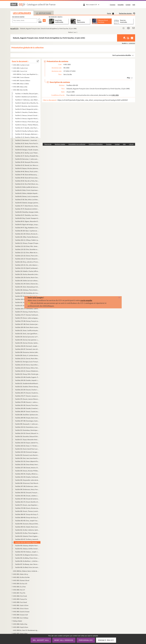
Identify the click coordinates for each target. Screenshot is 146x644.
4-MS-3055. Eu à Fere (19, 587)
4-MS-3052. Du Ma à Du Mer (21, 577)
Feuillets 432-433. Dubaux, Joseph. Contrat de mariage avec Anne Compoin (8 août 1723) (27, 552)
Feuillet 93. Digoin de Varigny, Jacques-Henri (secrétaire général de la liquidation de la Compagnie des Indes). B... (27, 224)
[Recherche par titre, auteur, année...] (25, 21)
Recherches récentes (127, 13)
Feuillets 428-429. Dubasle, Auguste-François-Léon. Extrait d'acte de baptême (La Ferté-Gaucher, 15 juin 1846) (27, 542)
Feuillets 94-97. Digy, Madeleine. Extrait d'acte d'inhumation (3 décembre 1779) (27, 228)
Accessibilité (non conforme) (77, 144)
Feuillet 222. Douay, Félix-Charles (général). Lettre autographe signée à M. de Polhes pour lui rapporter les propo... (27, 374)
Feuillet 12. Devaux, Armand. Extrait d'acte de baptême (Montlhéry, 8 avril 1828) (27, 115)
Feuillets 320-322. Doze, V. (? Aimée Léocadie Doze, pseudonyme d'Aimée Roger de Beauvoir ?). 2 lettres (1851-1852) (27, 446)
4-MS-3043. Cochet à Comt (21, 65)
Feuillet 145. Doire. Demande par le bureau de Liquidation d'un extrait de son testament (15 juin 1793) (27, 287)
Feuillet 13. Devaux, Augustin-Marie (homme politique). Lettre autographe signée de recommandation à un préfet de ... (27, 118)
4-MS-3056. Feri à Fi (19, 590)
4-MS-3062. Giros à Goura (21, 608)
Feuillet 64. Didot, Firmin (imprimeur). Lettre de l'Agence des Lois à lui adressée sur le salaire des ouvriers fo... (27, 190)
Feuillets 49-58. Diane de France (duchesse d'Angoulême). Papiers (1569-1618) (27, 178)
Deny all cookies (64, 640)
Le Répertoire (44, 13)
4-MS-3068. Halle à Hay (20, 624)
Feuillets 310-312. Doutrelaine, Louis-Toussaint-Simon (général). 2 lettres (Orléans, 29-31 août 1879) (27, 427)
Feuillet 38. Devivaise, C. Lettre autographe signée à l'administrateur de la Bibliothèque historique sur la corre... (27, 159)
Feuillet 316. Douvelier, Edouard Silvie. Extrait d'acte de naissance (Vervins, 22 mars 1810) (27, 436)
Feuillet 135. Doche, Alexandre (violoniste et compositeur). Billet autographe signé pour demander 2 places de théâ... (27, 274)
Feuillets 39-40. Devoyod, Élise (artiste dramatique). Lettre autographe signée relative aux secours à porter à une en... (27, 162)
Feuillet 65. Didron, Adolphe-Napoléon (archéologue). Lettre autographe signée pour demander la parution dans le (27, 193)
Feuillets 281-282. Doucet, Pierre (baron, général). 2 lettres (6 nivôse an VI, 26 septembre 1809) (27, 405)
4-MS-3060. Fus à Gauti (20, 602)
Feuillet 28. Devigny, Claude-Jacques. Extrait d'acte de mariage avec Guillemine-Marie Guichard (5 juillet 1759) (27, 150)
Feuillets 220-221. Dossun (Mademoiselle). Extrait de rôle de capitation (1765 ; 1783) (27, 371)
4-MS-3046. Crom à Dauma (21, 77)
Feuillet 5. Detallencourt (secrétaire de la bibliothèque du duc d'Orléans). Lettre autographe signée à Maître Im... (27, 97)
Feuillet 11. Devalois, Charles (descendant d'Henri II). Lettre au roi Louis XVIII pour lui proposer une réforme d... (27, 112)
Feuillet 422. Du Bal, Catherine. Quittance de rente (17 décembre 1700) (27, 530)
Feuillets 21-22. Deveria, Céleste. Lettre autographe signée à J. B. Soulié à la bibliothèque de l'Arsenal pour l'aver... (27, 137)
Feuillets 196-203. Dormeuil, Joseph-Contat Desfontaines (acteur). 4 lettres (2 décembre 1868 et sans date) (27, 346)
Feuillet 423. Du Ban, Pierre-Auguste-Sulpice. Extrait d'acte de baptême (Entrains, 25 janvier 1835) (27, 533)
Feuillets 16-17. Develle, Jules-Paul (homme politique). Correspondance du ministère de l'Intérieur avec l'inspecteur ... (27, 128)
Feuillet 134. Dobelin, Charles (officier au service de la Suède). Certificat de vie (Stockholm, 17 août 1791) (27, 271)
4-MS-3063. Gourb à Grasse (21, 612)
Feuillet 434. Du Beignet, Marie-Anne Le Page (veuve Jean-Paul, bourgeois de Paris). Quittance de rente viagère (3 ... (27, 555)
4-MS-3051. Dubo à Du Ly (20, 574)
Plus (129, 78)
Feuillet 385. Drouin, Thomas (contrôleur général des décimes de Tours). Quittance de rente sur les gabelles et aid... (27, 511)
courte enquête (86, 300)
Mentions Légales (60, 144)
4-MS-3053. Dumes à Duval (21, 580)
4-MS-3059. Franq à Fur (20, 599)
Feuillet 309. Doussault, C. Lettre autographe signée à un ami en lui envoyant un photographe (27, 424)
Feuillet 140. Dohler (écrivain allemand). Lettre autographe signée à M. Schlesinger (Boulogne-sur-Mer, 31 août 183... (27, 281)
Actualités (121, 5)
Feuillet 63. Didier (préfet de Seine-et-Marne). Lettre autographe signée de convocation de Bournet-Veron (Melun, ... (27, 187)
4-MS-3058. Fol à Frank (20, 596)
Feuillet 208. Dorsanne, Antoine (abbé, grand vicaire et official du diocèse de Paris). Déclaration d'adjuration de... (27, 352)
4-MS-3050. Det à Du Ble (20, 90)
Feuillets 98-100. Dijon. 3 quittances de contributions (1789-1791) (27, 231)
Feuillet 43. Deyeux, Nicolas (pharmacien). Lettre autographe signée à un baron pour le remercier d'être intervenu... (27, 168)
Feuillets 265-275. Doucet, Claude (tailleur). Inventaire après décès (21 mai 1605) (27, 393)
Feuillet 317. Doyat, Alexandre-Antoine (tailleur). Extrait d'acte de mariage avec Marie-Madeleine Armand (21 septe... (27, 440)
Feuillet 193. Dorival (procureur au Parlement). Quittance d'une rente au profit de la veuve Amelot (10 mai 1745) (27, 337)
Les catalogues (22, 13)
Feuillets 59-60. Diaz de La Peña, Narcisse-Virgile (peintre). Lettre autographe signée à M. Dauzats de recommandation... (27, 181)
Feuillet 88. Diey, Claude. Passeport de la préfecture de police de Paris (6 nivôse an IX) (27, 218)
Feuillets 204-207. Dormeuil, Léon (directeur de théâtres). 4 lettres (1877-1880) (27, 349)
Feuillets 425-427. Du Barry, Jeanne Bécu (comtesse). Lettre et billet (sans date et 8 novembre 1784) (27, 539)
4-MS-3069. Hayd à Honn (21, 627)
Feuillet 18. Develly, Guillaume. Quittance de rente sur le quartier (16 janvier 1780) (27, 131)
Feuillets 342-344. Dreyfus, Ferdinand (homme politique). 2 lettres (27, 477)
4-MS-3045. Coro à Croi (20, 71)
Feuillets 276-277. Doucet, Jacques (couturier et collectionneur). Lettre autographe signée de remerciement (27, 396)
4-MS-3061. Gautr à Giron (21, 605)
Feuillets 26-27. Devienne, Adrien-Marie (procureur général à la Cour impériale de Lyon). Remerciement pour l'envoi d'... (27, 147)
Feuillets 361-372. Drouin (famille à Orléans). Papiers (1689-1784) (27, 502)
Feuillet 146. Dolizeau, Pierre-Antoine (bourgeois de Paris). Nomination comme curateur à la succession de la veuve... (27, 290)
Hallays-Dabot (17, 621)
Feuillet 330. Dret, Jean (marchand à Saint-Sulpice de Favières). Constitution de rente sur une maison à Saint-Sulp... (27, 458)
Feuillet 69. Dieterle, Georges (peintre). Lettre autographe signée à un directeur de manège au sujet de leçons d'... (27, 203)
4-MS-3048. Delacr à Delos (21, 84)
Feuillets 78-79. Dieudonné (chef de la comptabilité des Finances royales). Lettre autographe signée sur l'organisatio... (27, 209)
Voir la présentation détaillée (122, 55)
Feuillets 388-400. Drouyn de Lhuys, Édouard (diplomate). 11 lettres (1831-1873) (27, 517)
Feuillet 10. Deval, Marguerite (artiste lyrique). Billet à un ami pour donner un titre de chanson (27, 109)
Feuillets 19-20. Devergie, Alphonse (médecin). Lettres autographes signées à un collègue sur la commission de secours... (27, 134)
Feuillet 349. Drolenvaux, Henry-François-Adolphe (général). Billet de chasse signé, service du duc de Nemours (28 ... (27, 489)
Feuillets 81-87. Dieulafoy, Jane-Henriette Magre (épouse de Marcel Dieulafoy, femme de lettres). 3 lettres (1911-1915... (27, 215)
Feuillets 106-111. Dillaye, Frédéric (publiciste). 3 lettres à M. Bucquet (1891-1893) (27, 240)
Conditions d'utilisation (96, 144)
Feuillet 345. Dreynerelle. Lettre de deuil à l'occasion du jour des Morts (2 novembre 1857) (27, 480)
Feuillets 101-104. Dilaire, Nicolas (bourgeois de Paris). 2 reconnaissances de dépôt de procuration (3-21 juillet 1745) (27, 234)
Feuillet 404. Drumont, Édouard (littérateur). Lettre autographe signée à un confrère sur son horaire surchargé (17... (27, 524)
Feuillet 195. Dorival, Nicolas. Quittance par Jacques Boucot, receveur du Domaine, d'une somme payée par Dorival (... (27, 343)
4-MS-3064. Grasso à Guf (20, 615)
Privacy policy (106, 640)
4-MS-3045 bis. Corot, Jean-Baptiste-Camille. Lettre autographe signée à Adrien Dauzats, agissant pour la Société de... (26, 74)
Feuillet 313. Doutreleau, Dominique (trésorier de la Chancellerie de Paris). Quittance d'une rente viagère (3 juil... (27, 430)
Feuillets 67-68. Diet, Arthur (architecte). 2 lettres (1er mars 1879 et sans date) (27, 200)
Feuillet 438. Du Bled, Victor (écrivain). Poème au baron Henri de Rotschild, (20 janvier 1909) (27, 567)
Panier (111, 13)
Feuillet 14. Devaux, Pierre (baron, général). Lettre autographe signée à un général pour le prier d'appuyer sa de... (27, 122)
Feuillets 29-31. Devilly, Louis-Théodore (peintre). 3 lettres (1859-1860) (27, 153)
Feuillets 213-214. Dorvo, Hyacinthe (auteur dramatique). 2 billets (27, 365)
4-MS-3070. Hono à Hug (20, 633)
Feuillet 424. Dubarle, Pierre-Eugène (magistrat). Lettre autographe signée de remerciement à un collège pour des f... (27, 536)
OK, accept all (41, 640)
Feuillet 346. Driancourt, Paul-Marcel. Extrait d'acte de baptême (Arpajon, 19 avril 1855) (27, 483)
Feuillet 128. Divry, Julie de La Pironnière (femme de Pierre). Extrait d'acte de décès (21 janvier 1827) (27, 262)
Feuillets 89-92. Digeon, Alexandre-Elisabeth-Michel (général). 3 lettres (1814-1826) (27, 221)
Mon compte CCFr (93, 5)
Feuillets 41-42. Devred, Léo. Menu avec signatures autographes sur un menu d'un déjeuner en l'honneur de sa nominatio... (27, 165)
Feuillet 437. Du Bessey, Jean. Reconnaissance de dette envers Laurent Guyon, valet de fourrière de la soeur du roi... (27, 564)
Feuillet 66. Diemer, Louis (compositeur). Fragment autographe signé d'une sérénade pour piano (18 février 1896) (27, 196)
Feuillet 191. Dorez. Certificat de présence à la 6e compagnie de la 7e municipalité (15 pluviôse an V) (27, 330)
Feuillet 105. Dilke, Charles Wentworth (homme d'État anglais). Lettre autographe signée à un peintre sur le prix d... (27, 237)
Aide (134, 5)
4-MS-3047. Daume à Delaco (22, 80)
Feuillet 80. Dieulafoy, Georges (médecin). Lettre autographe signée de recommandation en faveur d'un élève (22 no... (27, 212)
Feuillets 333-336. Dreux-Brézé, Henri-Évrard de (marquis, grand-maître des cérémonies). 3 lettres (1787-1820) (27, 464)
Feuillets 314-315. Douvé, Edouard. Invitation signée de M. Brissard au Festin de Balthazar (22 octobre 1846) (27, 433)
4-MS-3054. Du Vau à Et (20, 584)
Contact (128, 5)
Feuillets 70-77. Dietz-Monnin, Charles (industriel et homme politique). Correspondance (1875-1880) (27, 206)
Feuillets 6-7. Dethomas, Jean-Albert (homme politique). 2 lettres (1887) (27, 100)
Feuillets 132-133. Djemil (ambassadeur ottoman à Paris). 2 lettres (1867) (27, 268)
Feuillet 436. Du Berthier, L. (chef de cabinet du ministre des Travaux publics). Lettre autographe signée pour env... (27, 561)
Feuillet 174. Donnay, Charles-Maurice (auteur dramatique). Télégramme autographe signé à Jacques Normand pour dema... (27, 312)
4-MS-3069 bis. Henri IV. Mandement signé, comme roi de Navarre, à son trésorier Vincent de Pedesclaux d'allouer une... (26, 630)
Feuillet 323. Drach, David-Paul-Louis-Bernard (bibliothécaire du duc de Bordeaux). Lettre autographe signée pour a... (27, 449)
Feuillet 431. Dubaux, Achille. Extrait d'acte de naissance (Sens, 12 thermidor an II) (27, 549)
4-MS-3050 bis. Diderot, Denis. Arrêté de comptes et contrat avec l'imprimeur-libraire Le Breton (26, 571)
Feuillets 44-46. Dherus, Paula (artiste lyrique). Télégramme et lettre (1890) (27, 171)
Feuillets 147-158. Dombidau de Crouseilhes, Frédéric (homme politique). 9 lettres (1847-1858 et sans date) (27, 293)
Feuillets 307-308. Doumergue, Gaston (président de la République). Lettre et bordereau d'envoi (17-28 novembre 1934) (27, 421)
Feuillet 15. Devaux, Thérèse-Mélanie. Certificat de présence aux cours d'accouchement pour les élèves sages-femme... (27, 125)
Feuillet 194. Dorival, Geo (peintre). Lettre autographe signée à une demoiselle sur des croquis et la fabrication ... (27, 340)
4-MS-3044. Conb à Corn (20, 68)
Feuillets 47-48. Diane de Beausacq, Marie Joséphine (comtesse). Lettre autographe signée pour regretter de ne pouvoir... (27, 175)
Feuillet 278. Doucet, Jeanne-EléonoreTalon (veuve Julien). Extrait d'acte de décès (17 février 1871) (27, 399)
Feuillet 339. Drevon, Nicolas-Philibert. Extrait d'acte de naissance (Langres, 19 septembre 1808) (27, 471)
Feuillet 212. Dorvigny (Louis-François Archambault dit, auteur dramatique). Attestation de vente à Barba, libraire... (27, 362)
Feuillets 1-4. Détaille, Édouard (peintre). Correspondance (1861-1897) (27, 94)
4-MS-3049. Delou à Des (20, 87)
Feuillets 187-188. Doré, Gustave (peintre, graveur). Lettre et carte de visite (27, 324)
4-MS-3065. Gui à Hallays (21, 618)
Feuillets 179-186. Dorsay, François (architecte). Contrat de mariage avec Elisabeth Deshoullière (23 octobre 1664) (27, 321)
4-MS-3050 (115, 95)
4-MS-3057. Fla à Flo (19, 593)
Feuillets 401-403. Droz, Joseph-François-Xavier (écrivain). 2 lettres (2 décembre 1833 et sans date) (27, 521)
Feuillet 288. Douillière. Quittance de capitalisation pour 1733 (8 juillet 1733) (27, 415)
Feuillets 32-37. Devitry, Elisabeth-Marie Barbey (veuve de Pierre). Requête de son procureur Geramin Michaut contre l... (27, 156)
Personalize (86, 640)
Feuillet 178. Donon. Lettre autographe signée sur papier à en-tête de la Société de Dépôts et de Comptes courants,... (27, 318)
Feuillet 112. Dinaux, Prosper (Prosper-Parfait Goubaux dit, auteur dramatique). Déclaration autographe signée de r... (27, 243)
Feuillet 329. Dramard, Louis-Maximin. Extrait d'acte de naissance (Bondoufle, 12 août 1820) (27, 455)
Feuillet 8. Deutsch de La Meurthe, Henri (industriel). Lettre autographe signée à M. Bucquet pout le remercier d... (27, 103)
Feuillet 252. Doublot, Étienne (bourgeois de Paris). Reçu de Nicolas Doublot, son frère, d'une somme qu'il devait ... (27, 387)
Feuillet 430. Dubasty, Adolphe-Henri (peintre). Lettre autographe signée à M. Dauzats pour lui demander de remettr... (27, 546)
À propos (113, 5)
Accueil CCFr (14, 29)
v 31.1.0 (131, 144)
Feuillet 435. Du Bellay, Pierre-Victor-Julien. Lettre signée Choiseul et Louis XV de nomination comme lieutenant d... (27, 558)
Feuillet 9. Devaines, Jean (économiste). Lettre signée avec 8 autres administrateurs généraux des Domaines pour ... (27, 106)
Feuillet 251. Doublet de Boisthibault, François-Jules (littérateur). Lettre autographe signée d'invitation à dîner (27, 383)
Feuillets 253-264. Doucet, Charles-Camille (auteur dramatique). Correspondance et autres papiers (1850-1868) (27, 390)
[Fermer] (116, 298)
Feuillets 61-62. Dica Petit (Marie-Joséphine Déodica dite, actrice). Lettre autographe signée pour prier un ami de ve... (27, 184)
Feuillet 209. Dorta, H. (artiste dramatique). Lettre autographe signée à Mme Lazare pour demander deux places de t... (27, 355)
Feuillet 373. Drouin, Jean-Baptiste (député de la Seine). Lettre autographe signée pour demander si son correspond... (27, 505)
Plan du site (48, 144)
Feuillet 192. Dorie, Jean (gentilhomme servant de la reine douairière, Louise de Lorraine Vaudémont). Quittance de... (27, 334)
